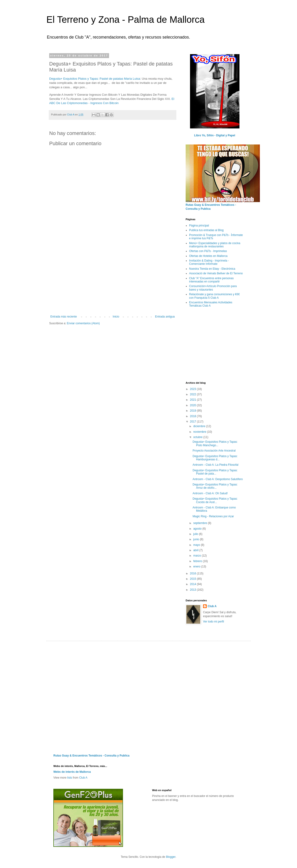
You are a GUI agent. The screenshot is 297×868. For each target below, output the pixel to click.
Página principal (199, 226)
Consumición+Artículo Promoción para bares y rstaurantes (213, 288)
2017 (194, 422)
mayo (197, 545)
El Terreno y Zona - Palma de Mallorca (126, 20)
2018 (194, 416)
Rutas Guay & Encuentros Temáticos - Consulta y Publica (91, 756)
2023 (194, 389)
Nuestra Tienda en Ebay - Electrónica (212, 269)
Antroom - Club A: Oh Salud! (210, 493)
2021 (194, 400)
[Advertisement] (113, 280)
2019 (194, 411)
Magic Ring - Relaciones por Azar (213, 516)
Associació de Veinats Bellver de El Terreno (216, 273)
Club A (212, 606)
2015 (194, 579)
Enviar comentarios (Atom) (83, 323)
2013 (194, 590)
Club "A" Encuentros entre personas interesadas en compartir (211, 280)
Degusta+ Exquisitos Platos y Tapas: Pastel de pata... (215, 472)
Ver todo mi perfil (213, 622)
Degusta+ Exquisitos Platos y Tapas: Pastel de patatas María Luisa (95, 79)
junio (197, 539)
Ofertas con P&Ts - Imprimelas (208, 251)
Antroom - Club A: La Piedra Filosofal (215, 465)
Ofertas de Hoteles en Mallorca (208, 256)
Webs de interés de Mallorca (72, 772)
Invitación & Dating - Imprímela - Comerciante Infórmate (209, 262)
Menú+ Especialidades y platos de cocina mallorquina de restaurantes (215, 245)
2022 (194, 394)
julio (196, 534)
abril (196, 550)
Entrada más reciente (64, 317)
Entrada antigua (165, 317)
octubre (198, 437)
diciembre (200, 426)
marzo (198, 556)
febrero (198, 561)
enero (197, 567)
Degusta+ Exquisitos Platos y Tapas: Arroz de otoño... (215, 486)
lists (70, 778)
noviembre (200, 432)
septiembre (201, 523)
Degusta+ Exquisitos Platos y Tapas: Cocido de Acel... (215, 500)
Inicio (116, 317)
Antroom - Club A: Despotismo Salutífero (218, 479)
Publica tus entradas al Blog (206, 230)
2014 (194, 584)
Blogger (171, 857)
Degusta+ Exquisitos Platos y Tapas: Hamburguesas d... (215, 458)
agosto (198, 529)
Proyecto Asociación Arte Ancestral (214, 451)
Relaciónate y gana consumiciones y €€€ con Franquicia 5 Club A (214, 296)
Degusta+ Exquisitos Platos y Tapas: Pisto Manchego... (215, 443)
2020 (194, 405)
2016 (194, 573)
